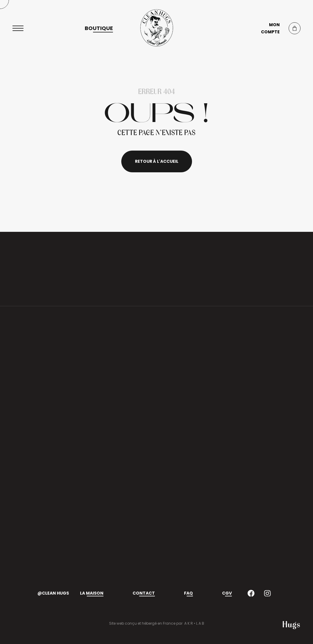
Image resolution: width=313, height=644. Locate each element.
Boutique (99, 28)
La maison (92, 593)
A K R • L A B (194, 623)
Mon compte (270, 28)
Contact (144, 593)
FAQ (188, 593)
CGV (227, 593)
